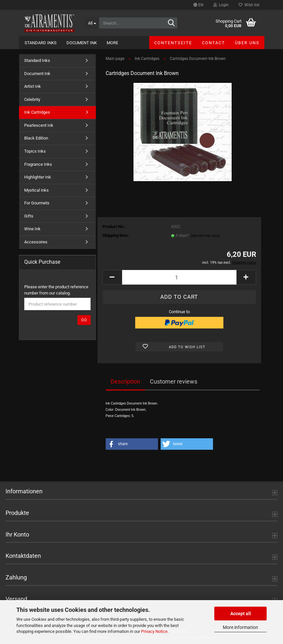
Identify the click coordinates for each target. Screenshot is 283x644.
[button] (198, 5)
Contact (213, 43)
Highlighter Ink (38, 177)
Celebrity (32, 99)
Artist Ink (33, 86)
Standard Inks (41, 43)
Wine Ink (32, 229)
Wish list (249, 5)
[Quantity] (179, 277)
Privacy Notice (154, 631)
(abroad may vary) (205, 236)
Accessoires (36, 242)
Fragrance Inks (38, 164)
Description (125, 381)
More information (240, 627)
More (112, 43)
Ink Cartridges (37, 112)
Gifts (29, 216)
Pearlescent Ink (39, 125)
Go (84, 320)
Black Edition (36, 138)
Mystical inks (36, 190)
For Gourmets (37, 203)
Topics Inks (35, 151)
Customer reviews (174, 381)
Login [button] (221, 5)
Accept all (241, 614)
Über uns (247, 43)
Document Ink (82, 43)
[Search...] (92, 23)
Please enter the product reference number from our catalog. (56, 290)
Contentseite (173, 43)
